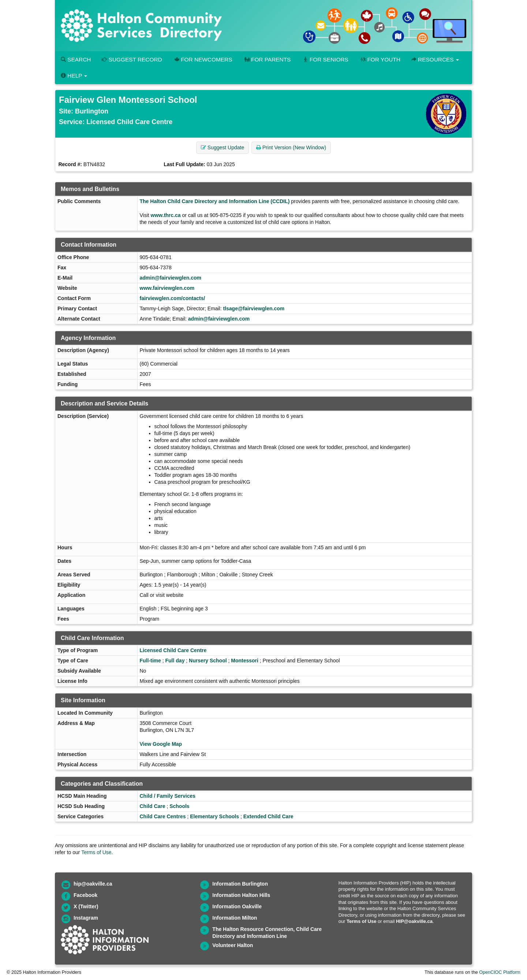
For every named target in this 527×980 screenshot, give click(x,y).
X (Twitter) (86, 906)
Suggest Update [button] (223, 147)
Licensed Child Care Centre (173, 650)
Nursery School (208, 661)
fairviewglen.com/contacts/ (173, 298)
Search (76, 59)
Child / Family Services (168, 796)
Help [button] (74, 76)
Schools (179, 806)
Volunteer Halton (233, 945)
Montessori (245, 661)
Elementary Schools (214, 816)
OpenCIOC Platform (500, 972)
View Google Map (161, 744)
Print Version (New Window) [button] (291, 147)
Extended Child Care (268, 816)
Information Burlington (240, 884)
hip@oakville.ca (93, 884)
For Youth (380, 59)
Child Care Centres (163, 816)
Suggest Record (132, 59)
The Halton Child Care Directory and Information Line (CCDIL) (215, 201)
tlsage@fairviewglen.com (254, 308)
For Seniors (325, 59)
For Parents (267, 59)
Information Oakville (237, 906)
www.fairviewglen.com (167, 288)
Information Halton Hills (241, 895)
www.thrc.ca (166, 215)
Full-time (150, 661)
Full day (175, 661)
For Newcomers (203, 59)
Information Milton (235, 918)
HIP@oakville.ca (414, 921)
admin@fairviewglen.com (171, 278)
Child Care (153, 806)
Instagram (86, 918)
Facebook (85, 895)
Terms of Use (96, 852)
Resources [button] (435, 59)
